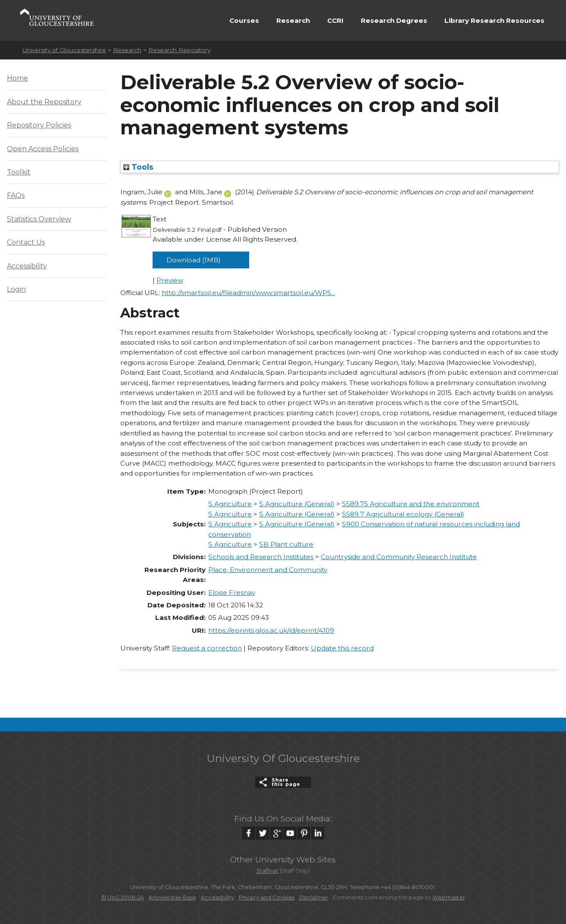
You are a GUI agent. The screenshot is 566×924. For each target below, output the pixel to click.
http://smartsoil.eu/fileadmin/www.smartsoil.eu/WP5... (248, 293)
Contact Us (26, 242)
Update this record (342, 648)
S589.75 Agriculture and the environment (411, 504)
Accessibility (27, 266)
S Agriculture (230, 504)
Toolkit (19, 172)
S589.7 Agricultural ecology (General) (403, 514)
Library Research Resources (494, 20)
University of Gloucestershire (64, 50)
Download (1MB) (194, 260)
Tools (138, 167)
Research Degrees (394, 20)
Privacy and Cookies (267, 898)
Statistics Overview (39, 219)
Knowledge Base (172, 898)
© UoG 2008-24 (123, 898)
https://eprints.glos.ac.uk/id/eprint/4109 (271, 630)
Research (293, 20)
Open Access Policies (43, 149)
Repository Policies (39, 125)
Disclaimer (314, 898)
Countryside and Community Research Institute (399, 557)
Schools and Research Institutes (261, 557)
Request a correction (207, 648)
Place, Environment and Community (268, 570)
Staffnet (267, 871)
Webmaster (449, 898)
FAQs (16, 195)
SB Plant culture (286, 544)
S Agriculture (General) (297, 504)
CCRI (335, 20)
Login (16, 289)
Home (17, 78)
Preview (170, 280)
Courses (244, 20)
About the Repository (44, 102)
